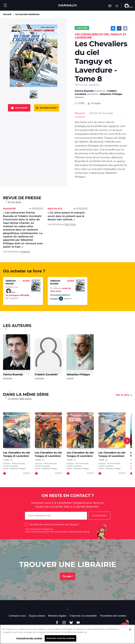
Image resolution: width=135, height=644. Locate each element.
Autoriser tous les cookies (60, 640)
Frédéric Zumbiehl (46, 375)
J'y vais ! (67, 576)
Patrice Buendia (84, 91)
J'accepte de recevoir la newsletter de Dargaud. (54, 524)
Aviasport (25, 252)
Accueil (7, 14)
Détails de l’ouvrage (101, 113)
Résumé (80, 113)
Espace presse (37, 616)
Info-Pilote (70, 224)
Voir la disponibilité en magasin (61, 297)
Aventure (82, 28)
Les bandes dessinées (27, 14)
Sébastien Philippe (111, 94)
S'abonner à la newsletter (83, 616)
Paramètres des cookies (113, 616)
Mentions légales (57, 616)
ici (89, 532)
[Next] (127, 441)
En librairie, (60, 290)
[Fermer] (130, 631)
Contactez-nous (17, 616)
